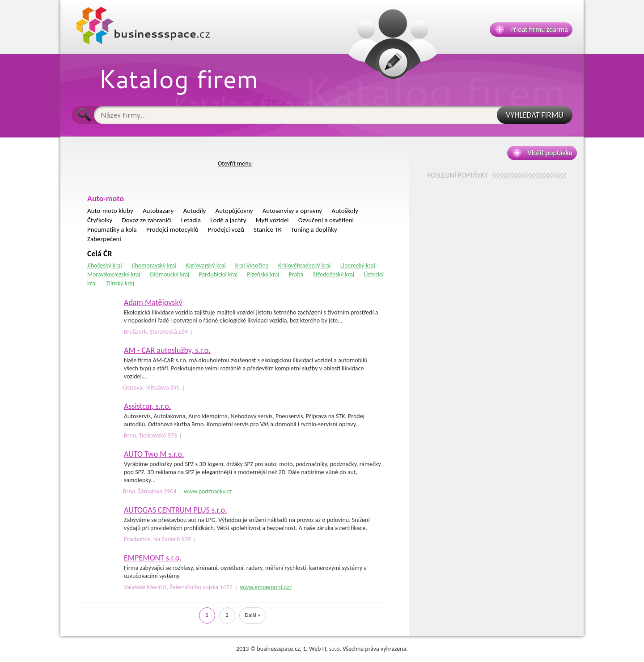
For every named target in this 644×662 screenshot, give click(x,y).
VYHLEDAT (535, 115)
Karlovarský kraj (206, 265)
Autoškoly (345, 211)
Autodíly (194, 211)
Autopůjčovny (234, 211)
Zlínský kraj (120, 283)
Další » (253, 615)
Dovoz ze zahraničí (147, 220)
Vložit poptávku (542, 153)
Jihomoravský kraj (154, 265)
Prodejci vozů (226, 229)
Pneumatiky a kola (112, 229)
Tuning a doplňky (314, 229)
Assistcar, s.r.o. (147, 406)
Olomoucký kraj (170, 274)
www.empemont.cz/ (266, 587)
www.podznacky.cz (208, 491)
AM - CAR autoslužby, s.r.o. (167, 350)
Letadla (191, 220)
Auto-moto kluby (110, 211)
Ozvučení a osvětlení (326, 220)
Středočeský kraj (333, 274)
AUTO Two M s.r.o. (154, 454)
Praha (296, 274)
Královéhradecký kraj (305, 265)
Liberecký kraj (358, 265)
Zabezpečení (104, 239)
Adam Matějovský (153, 302)
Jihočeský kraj (105, 265)
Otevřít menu (235, 163)
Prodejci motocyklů (172, 229)
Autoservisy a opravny (292, 211)
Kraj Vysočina (252, 265)
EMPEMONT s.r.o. (153, 558)
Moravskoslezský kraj (114, 274)
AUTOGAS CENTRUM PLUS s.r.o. (176, 510)
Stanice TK (268, 229)
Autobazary (158, 211)
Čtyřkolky (100, 220)
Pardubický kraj (218, 274)
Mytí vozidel (272, 220)
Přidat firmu (532, 30)
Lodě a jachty (228, 220)
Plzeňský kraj (263, 274)
